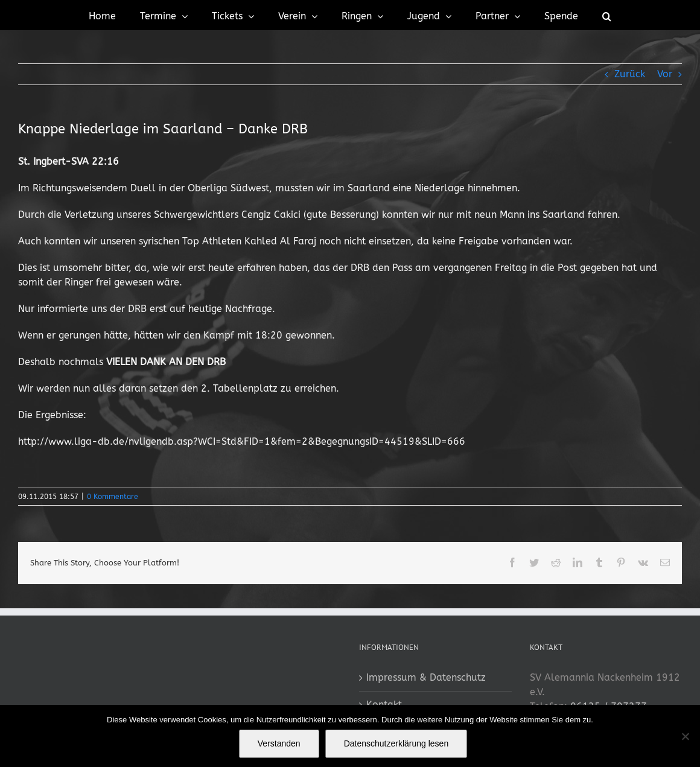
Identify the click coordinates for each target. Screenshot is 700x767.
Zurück (630, 74)
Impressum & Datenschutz (426, 677)
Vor (665, 74)
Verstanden (279, 743)
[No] (685, 736)
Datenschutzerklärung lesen (396, 743)
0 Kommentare (113, 497)
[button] (607, 15)
